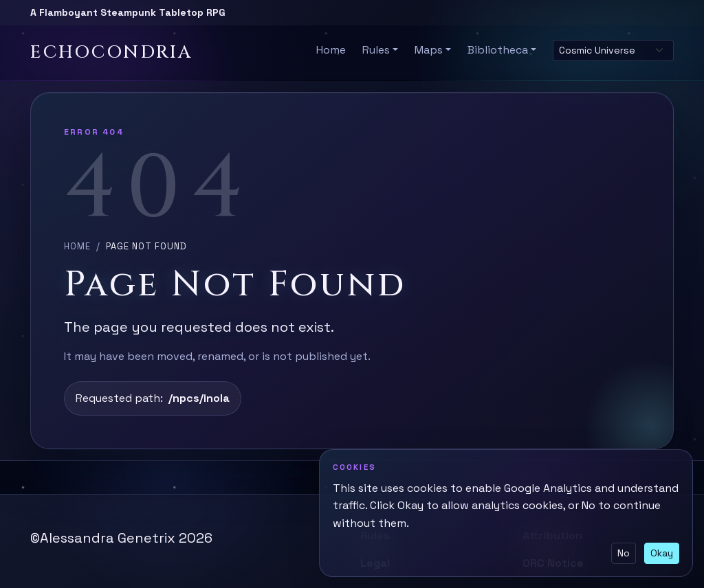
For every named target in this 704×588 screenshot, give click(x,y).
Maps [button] (429, 50)
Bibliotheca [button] (498, 50)
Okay (662, 553)
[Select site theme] (613, 50)
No (624, 553)
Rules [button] (376, 50)
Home (331, 50)
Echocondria (111, 53)
